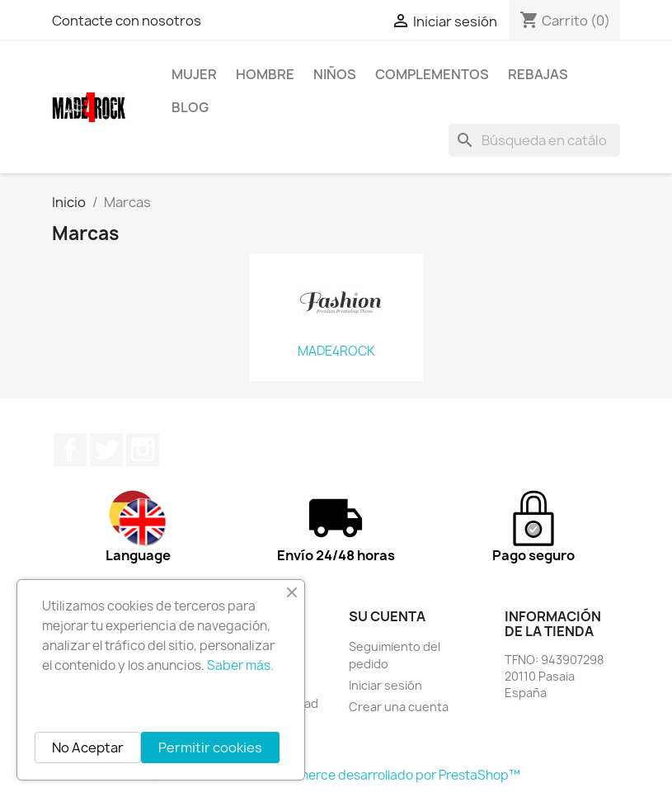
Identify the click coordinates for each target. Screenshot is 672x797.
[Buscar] (534, 140)
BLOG (190, 107)
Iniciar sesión (385, 685)
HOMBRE (265, 74)
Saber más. (240, 665)
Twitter (106, 450)
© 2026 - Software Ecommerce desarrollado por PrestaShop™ (336, 775)
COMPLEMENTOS (432, 74)
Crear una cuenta (399, 707)
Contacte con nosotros (127, 21)
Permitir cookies (210, 747)
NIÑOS (335, 74)
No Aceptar (88, 747)
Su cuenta (387, 616)
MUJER (194, 74)
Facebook (70, 450)
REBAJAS (538, 74)
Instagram (143, 450)
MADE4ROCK (336, 351)
